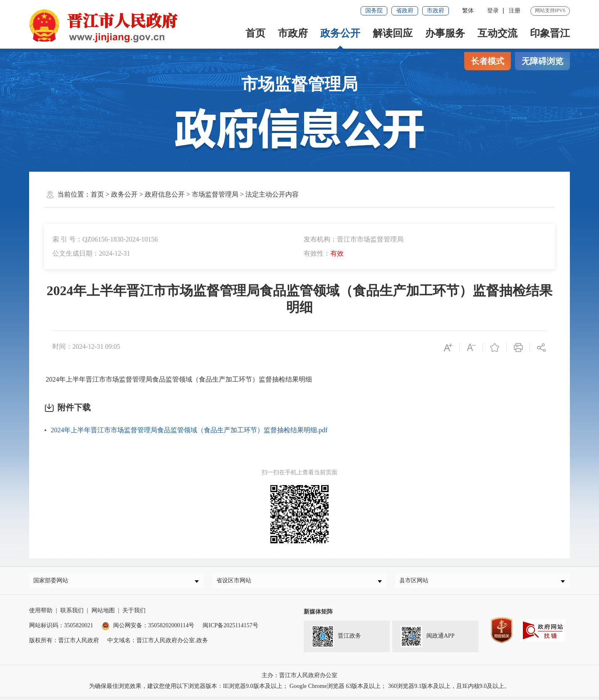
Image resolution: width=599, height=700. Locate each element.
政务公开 (340, 33)
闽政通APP (428, 640)
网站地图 (103, 614)
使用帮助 (41, 614)
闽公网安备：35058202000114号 (148, 629)
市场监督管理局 (215, 194)
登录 (493, 11)
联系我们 (72, 614)
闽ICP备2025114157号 (230, 629)
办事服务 (445, 33)
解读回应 (393, 33)
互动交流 (498, 33)
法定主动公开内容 (272, 194)
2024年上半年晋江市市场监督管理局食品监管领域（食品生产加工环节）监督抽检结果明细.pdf (189, 430)
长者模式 (488, 61)
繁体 (468, 11)
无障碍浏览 (542, 61)
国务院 (374, 11)
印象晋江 (550, 33)
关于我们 (134, 614)
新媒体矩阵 (318, 615)
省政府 (405, 11)
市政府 (436, 11)
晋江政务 (337, 640)
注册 (515, 11)
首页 (255, 33)
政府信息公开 (165, 194)
